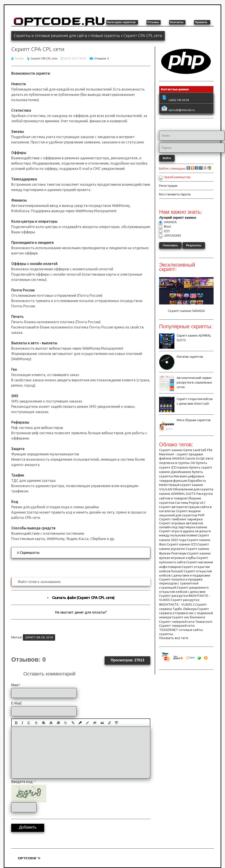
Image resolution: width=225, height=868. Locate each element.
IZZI (166, 231)
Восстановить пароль (175, 194)
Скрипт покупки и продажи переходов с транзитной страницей (181, 583)
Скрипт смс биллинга (188, 617)
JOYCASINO (172, 235)
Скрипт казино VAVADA (186, 311)
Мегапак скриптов (190, 357)
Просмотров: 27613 (127, 660)
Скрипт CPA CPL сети (44, 58)
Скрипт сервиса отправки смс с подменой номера (186, 613)
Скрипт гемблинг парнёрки (181, 519)
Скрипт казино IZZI (182, 544)
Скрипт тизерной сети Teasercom (186, 622)
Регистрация (168, 186)
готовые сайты (191, 630)
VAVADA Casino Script (188, 458)
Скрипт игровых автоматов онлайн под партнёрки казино (183, 525)
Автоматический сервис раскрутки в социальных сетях (194, 382)
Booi (167, 226)
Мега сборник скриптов (194, 420)
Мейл (163, 485)
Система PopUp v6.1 (190, 503)
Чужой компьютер (177, 177)
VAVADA (170, 222)
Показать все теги (174, 638)
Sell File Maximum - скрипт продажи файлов (186, 454)
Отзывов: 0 (102, 58)
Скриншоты (30, 553)
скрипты (166, 634)
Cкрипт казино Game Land (180, 450)
